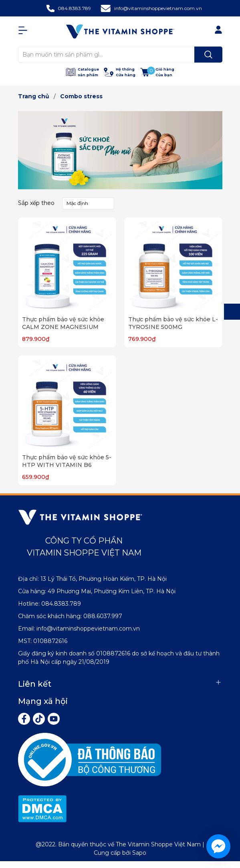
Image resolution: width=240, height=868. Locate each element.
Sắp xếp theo (36, 203)
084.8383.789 (74, 8)
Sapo (139, 853)
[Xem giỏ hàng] (157, 72)
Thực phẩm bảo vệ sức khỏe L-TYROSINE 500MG (173, 323)
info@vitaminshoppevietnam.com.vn (158, 8)
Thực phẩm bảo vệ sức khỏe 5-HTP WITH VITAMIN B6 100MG (67, 465)
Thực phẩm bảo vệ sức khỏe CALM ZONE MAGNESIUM (63, 323)
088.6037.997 (103, 616)
